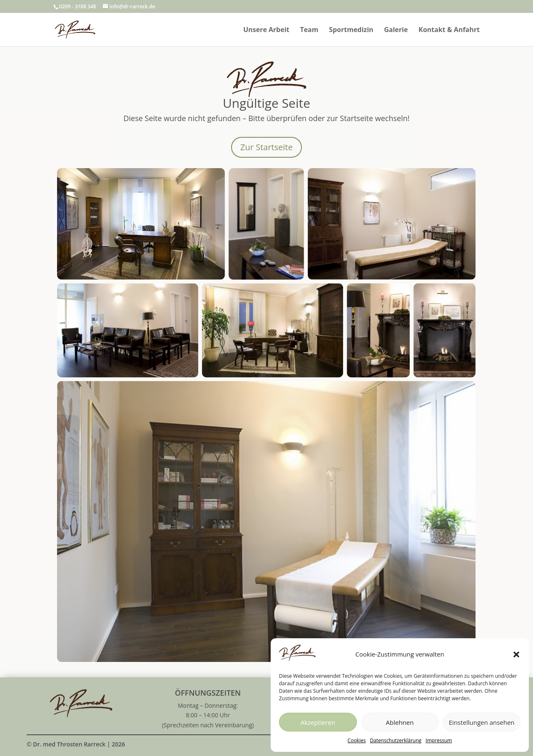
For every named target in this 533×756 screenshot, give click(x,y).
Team (309, 30)
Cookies (357, 740)
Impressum (439, 740)
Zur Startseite (266, 147)
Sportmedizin (351, 30)
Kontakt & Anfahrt (449, 30)
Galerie (396, 30)
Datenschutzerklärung (396, 740)
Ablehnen (400, 722)
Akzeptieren (318, 722)
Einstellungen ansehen (482, 722)
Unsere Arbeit (266, 30)
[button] (516, 654)
